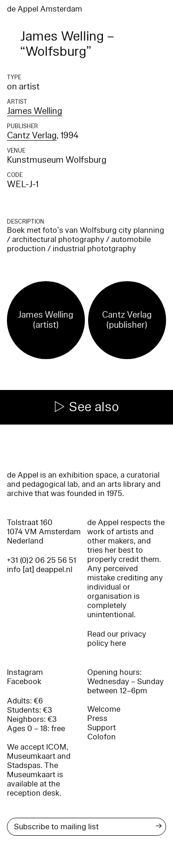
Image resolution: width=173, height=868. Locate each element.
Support (101, 728)
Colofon (101, 737)
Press (97, 718)
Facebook (24, 682)
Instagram (25, 672)
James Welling (35, 111)
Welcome (104, 709)
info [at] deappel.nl (40, 570)
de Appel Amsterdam (45, 9)
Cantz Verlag (32, 136)
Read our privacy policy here (117, 639)
